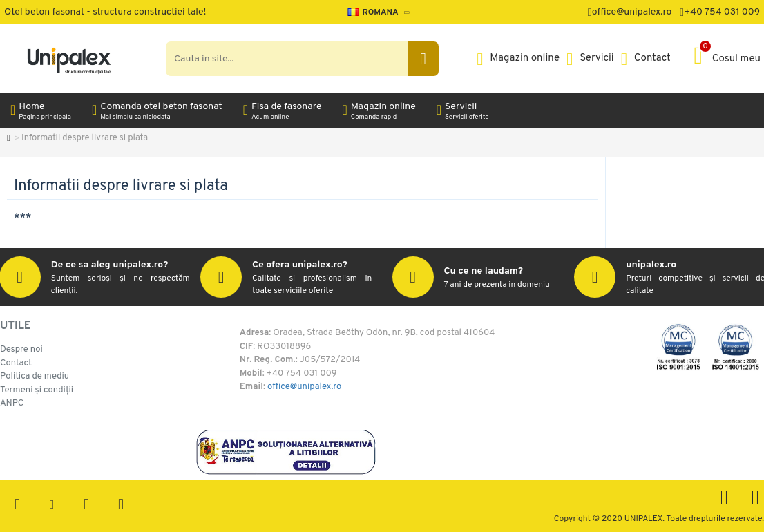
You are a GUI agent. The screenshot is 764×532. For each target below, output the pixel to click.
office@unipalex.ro (304, 388)
